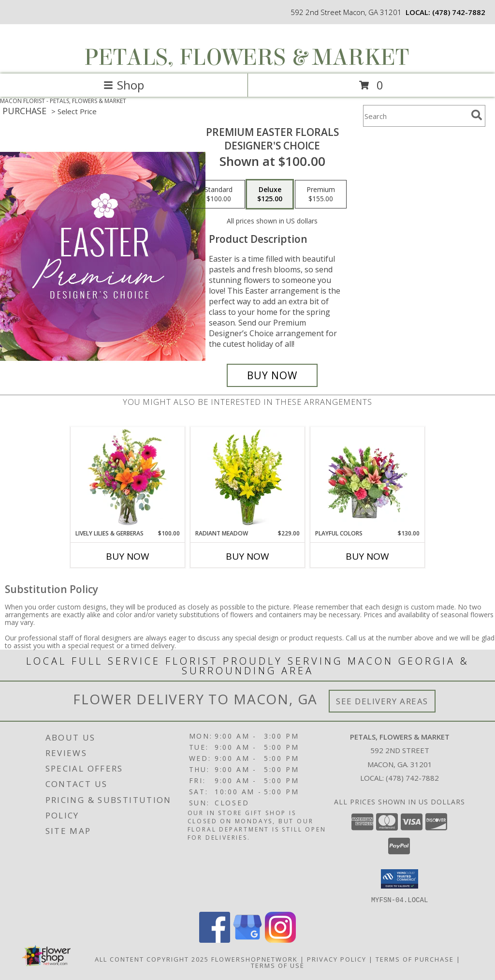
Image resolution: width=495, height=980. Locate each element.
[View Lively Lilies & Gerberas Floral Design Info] (128, 478)
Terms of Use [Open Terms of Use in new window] (278, 965)
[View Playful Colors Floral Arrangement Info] (368, 478)
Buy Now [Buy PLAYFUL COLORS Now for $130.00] (367, 556)
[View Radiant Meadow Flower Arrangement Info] (248, 478)
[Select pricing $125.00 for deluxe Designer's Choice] (270, 194)
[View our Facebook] (215, 940)
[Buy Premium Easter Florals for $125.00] (272, 375)
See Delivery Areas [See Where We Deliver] (382, 701)
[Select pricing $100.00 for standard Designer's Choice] (218, 194)
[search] (477, 115)
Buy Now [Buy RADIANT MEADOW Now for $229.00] (247, 556)
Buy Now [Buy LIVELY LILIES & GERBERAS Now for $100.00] (128, 556)
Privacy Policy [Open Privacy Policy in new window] (337, 959)
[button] (400, 879)
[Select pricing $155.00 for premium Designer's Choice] (321, 194)
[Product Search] (415, 116)
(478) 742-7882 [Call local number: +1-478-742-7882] (459, 12)
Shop (124, 85)
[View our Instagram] (280, 940)
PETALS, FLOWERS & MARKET (247, 58)
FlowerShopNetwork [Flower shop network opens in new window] (255, 959)
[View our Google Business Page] (247, 940)
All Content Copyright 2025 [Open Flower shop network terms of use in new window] (152, 959)
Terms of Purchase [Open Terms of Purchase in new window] (415, 959)
